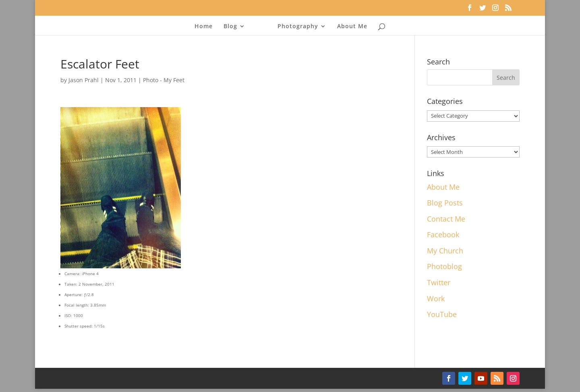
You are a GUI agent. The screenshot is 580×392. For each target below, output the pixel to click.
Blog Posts (445, 203)
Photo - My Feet (164, 80)
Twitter (439, 282)
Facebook (443, 234)
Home (206, 27)
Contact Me (446, 219)
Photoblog (444, 266)
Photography (295, 27)
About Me (350, 27)
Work (436, 299)
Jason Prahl (84, 80)
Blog (233, 27)
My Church (445, 251)
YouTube (442, 314)
